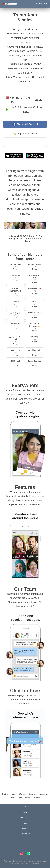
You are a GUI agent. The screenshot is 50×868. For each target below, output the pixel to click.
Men (14, 794)
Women (22, 794)
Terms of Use (33, 150)
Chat (20, 798)
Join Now (42, 4)
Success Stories (25, 818)
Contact (25, 812)
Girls (12, 798)
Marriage (44, 794)
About (25, 823)
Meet (27, 798)
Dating (5, 794)
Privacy (25, 828)
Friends (37, 798)
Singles (33, 794)
